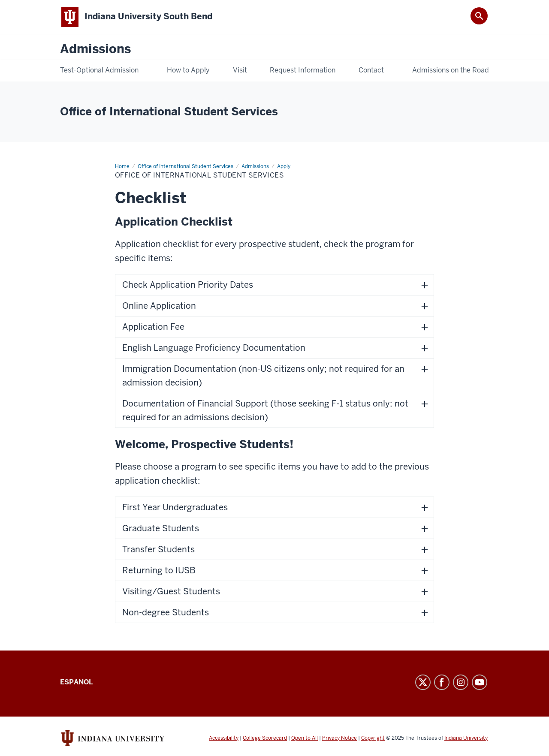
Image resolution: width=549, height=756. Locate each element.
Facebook (442, 682)
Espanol (76, 682)
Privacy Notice (339, 738)
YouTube (480, 682)
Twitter (423, 682)
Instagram (461, 682)
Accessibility (224, 738)
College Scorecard (265, 738)
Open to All (305, 738)
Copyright (373, 738)
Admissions (95, 49)
